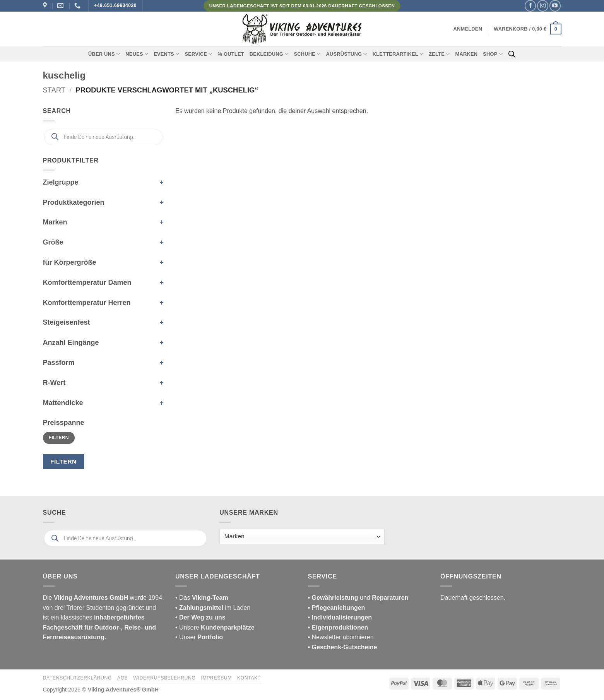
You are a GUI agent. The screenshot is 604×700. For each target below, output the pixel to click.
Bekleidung (269, 54)
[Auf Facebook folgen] (530, 6)
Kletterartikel (398, 54)
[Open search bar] (512, 54)
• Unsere (188, 627)
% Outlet (231, 54)
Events (166, 54)
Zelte (439, 54)
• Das (202, 598)
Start (54, 90)
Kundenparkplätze (228, 627)
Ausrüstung (346, 54)
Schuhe (307, 54)
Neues (137, 54)
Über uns (104, 54)
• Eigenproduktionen (338, 627)
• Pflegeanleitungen (337, 608)
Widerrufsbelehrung (164, 678)
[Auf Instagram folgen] (543, 6)
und (358, 598)
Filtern (59, 438)
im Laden (213, 608)
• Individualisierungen (340, 617)
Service (198, 54)
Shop (493, 54)
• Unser (199, 637)
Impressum (216, 678)
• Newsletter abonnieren (341, 637)
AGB (123, 678)
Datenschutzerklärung (78, 678)
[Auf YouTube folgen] (555, 6)
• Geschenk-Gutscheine (343, 647)
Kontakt (249, 678)
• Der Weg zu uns (200, 617)
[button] (468, 29)
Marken (467, 54)
